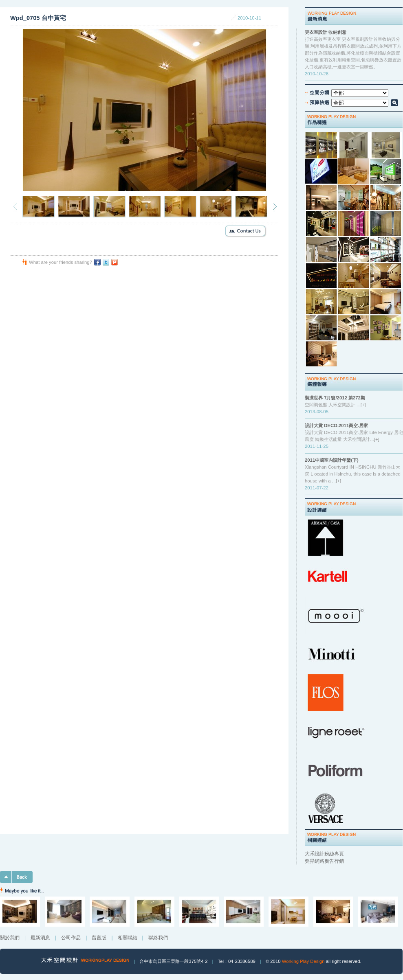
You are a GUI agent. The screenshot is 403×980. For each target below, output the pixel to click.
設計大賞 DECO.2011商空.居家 (336, 425)
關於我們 (10, 938)
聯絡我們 (158, 938)
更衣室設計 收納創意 (326, 32)
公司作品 (71, 938)
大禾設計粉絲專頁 (324, 854)
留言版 (99, 938)
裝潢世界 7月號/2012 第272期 (335, 398)
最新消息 (40, 938)
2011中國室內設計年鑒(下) (332, 460)
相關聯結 (128, 938)
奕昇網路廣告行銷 (324, 861)
